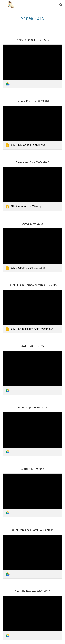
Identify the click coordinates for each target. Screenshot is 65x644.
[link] (33, 66)
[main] (33, 18)
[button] (4, 5)
